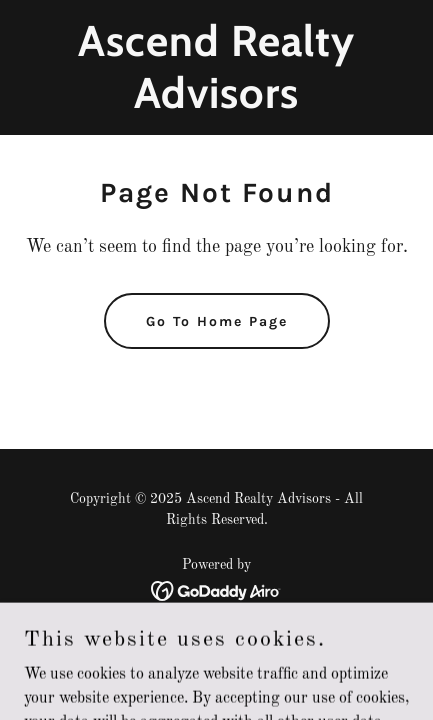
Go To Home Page (217, 321)
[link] (216, 104)
